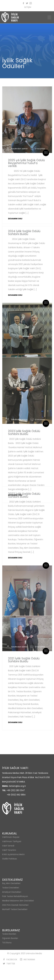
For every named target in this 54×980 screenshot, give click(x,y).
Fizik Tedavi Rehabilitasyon (15, 896)
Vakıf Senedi (8, 846)
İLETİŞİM (28, 7)
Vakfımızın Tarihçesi (12, 841)
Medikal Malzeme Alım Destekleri (18, 901)
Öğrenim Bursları (10, 938)
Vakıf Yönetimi (9, 850)
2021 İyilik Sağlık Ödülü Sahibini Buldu (24, 660)
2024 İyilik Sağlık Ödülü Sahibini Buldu (24, 233)
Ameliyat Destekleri (12, 892)
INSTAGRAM (29, 959)
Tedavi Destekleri (11, 888)
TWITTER (11, 964)
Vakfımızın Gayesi (11, 837)
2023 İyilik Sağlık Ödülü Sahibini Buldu (24, 432)
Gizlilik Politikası (10, 859)
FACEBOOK (12, 959)
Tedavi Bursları (9, 934)
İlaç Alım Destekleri (11, 883)
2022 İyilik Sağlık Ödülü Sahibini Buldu (24, 495)
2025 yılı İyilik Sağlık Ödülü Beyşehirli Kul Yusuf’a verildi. (26, 163)
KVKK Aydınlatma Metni (13, 854)
